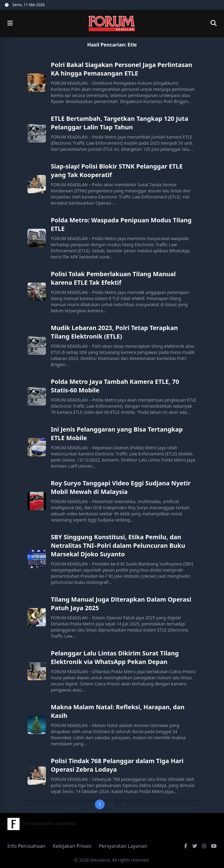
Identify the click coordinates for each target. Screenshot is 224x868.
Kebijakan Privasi (72, 846)
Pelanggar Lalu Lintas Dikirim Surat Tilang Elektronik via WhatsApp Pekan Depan (115, 657)
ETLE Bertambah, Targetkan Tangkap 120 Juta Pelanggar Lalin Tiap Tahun (119, 123)
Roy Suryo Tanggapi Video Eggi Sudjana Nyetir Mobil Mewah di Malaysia (121, 487)
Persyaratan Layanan (123, 846)
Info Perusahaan (26, 846)
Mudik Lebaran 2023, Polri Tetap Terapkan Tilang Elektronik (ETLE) (114, 332)
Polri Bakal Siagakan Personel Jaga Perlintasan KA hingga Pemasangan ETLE (121, 69)
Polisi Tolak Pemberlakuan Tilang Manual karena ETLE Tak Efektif (113, 278)
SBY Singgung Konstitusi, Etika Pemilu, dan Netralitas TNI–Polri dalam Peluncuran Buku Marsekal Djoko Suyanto (118, 545)
